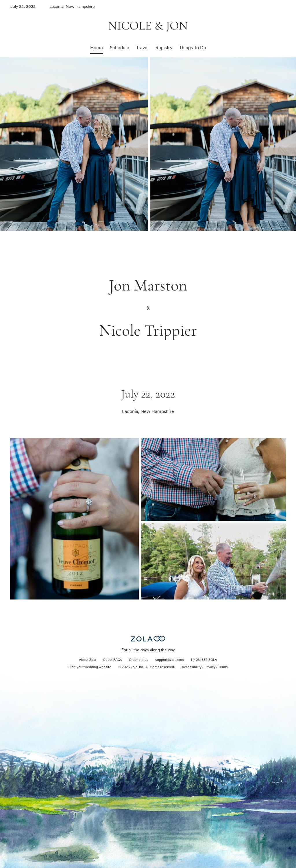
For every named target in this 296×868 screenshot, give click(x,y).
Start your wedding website (90, 667)
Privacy (210, 667)
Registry (164, 48)
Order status (139, 660)
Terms (223, 667)
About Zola (87, 660)
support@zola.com (170, 660)
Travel (142, 48)
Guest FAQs (112, 660)
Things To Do (193, 48)
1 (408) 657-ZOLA (204, 660)
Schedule (120, 48)
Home (97, 48)
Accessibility (192, 667)
